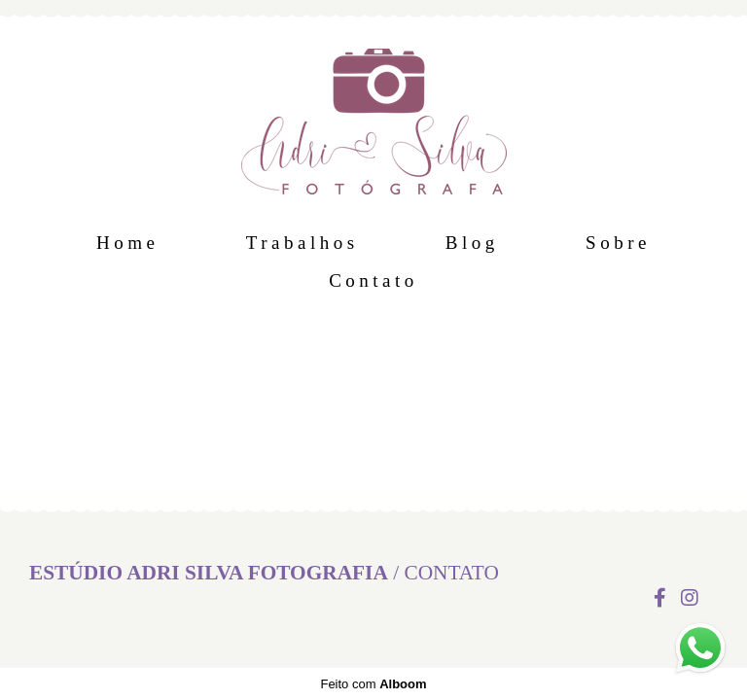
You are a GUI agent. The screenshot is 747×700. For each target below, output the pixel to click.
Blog (472, 243)
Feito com (373, 684)
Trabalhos (302, 243)
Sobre (618, 243)
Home (127, 243)
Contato (373, 280)
